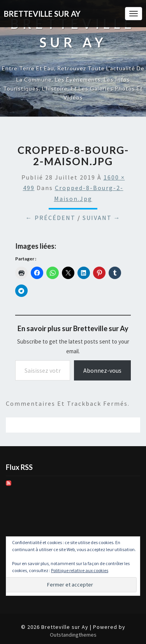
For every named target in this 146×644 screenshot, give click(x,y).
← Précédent (51, 218)
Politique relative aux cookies (80, 570)
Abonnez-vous (102, 370)
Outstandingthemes (73, 635)
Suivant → (102, 218)
